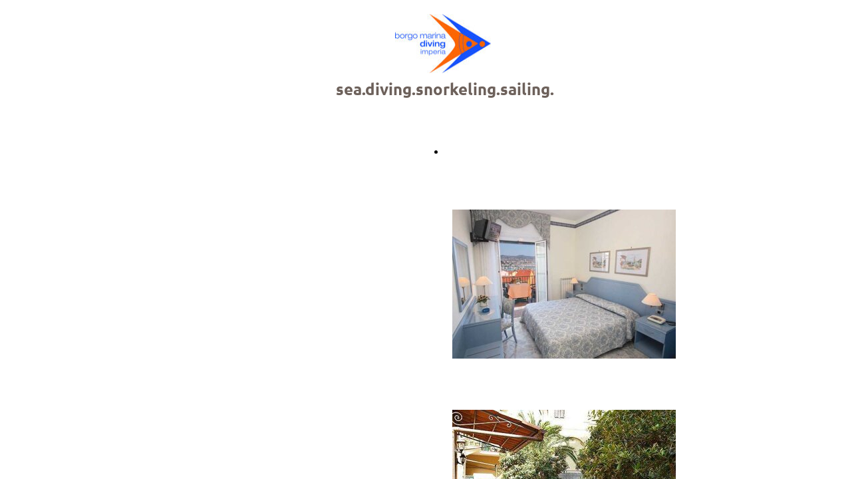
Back (456, 151)
